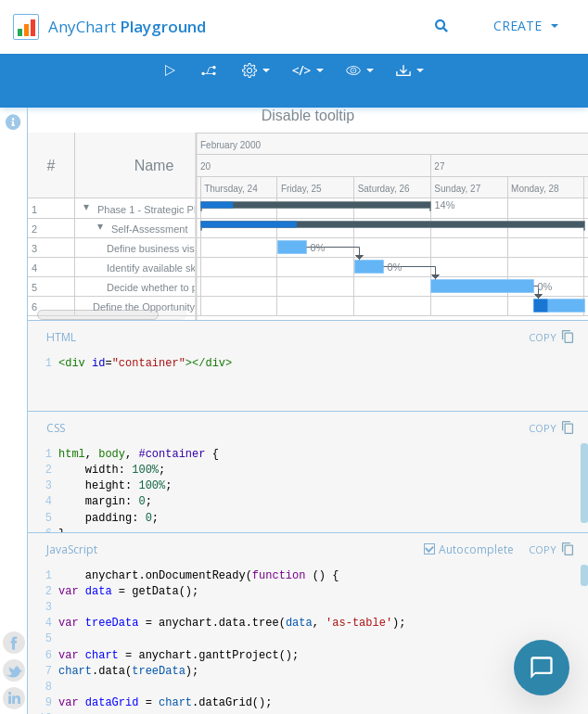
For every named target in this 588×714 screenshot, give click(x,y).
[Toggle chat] (542, 668)
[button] (360, 81)
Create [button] (526, 25)
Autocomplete (476, 549)
